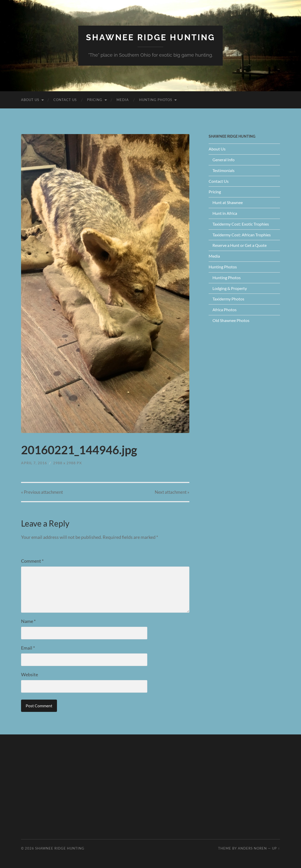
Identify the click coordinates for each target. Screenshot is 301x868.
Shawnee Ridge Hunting (150, 37)
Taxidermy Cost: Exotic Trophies (241, 224)
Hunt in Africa (225, 213)
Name (28, 621)
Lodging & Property (230, 288)
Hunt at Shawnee (228, 202)
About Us (30, 100)
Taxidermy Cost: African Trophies (242, 235)
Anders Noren (252, 848)
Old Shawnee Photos (231, 320)
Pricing (95, 100)
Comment (32, 561)
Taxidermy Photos (228, 299)
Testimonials (224, 170)
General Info (224, 160)
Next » (172, 492)
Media (123, 100)
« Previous (42, 492)
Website (30, 674)
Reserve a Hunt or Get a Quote (240, 245)
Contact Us (65, 100)
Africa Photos (225, 310)
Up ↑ (276, 848)
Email (28, 648)
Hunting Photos (156, 100)
